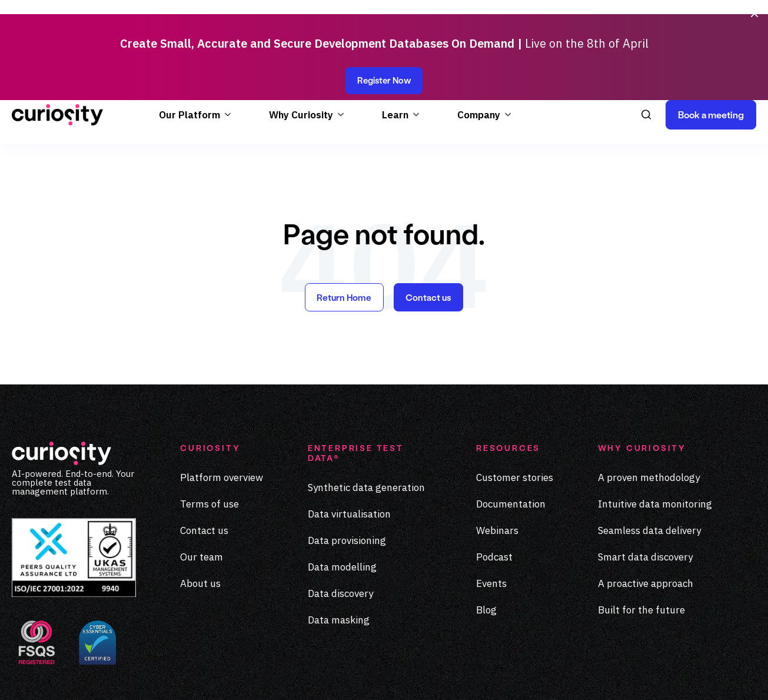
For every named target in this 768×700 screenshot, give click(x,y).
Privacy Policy (436, 668)
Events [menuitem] (491, 500)
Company (479, 29)
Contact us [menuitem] (204, 447)
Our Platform (189, 29)
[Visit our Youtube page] (747, 675)
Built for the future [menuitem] (641, 526)
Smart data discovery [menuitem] (645, 473)
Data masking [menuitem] (339, 536)
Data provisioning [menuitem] (347, 457)
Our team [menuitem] (202, 473)
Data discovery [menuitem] (340, 510)
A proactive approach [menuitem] (646, 500)
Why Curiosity (301, 29)
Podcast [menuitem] (494, 473)
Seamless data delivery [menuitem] (649, 447)
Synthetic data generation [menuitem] (366, 404)
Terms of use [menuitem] (210, 420)
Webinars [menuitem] (497, 447)
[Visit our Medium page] (723, 675)
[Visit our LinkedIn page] (699, 675)
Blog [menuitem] (486, 526)
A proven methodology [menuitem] (649, 394)
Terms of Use (514, 668)
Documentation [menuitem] (511, 420)
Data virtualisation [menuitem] (349, 430)
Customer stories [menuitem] (515, 394)
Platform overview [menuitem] (222, 394)
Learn (395, 29)
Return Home (343, 213)
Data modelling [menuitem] (342, 483)
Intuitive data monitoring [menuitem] (655, 420)
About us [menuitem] (200, 500)
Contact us (430, 213)
